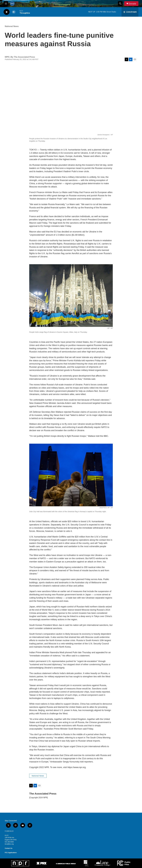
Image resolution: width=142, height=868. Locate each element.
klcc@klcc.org (9, 844)
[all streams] (130, 12)
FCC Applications (11, 853)
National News (12, 26)
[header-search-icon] (120, 4)
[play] (7, 12)
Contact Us (9, 848)
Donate (132, 4)
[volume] (14, 12)
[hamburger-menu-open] (6, 4)
